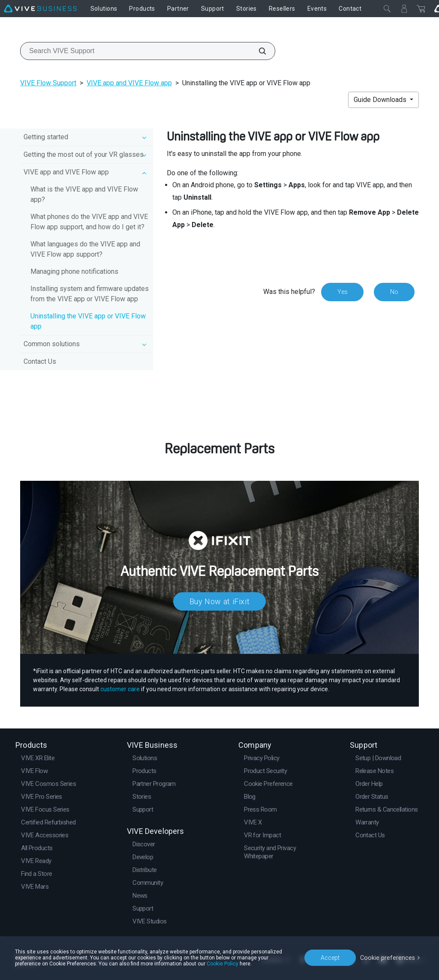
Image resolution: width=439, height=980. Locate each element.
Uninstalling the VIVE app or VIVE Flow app (88, 321)
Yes (342, 292)
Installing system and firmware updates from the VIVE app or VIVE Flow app (90, 294)
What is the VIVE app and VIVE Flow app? (84, 194)
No (394, 292)
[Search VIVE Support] (258, 51)
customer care (120, 689)
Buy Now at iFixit (220, 601)
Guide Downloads (381, 100)
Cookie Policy (223, 964)
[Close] (387, 9)
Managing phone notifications (74, 271)
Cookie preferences (388, 957)
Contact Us (40, 361)
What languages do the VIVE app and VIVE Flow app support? (85, 249)
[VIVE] (40, 9)
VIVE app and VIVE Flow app (129, 83)
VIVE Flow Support (48, 83)
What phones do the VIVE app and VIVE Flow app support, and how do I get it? (89, 222)
